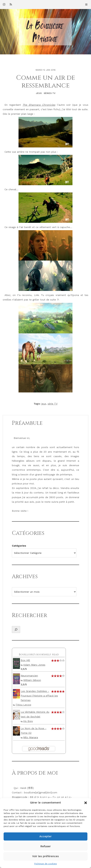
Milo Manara (31, 737)
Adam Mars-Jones (34, 665)
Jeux (39, 93)
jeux (44, 404)
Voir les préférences (45, 856)
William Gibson (32, 680)
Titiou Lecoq (23, 705)
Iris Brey (28, 721)
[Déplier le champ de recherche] (16, 629)
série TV (53, 404)
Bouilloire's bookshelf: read (39, 655)
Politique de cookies (46, 864)
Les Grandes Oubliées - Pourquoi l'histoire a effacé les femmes (39, 696)
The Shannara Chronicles (39, 105)
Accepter (45, 836)
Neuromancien (29, 676)
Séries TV (50, 93)
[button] (86, 803)
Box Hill (25, 660)
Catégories (19, 546)
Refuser (46, 846)
